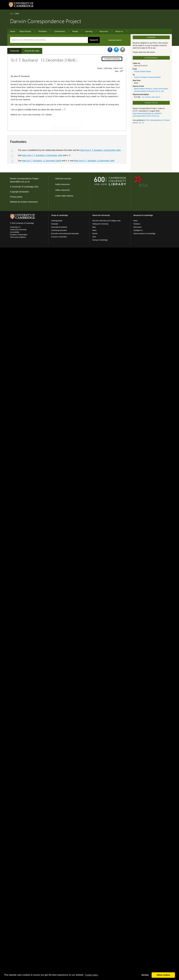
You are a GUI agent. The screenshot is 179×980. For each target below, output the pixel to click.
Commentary (60, 31)
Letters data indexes (64, 196)
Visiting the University (100, 224)
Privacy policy (16, 197)
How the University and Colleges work (106, 221)
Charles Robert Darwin (142, 72)
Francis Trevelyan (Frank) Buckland (147, 77)
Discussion (137, 227)
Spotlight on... (139, 230)
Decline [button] (145, 975)
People (75, 31)
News (94, 230)
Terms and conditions (18, 237)
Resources (104, 31)
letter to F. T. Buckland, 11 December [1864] (42, 151)
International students (59, 227)
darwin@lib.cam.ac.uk (20, 182)
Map (94, 227)
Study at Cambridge (60, 215)
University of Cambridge (23, 187)
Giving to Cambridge (100, 240)
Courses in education (59, 237)
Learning (89, 31)
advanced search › (115, 40)
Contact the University (18, 230)
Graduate (55, 224)
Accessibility (15, 232)
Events (95, 234)
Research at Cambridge (143, 215)
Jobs (94, 237)
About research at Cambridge (144, 234)
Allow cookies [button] (163, 975)
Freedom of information (19, 235)
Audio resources (63, 184)
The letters (43, 31)
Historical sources (63, 179)
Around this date (32, 51)
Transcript (14, 51)
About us (119, 31)
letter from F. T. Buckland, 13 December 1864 (100, 141)
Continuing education (59, 230)
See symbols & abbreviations (151, 97)
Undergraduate (57, 221)
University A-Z (15, 227)
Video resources (63, 190)
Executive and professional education (65, 234)
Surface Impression (29, 202)
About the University (101, 215)
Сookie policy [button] (92, 975)
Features (137, 224)
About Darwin (25, 31)
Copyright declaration (20, 192)
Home (11, 14)
